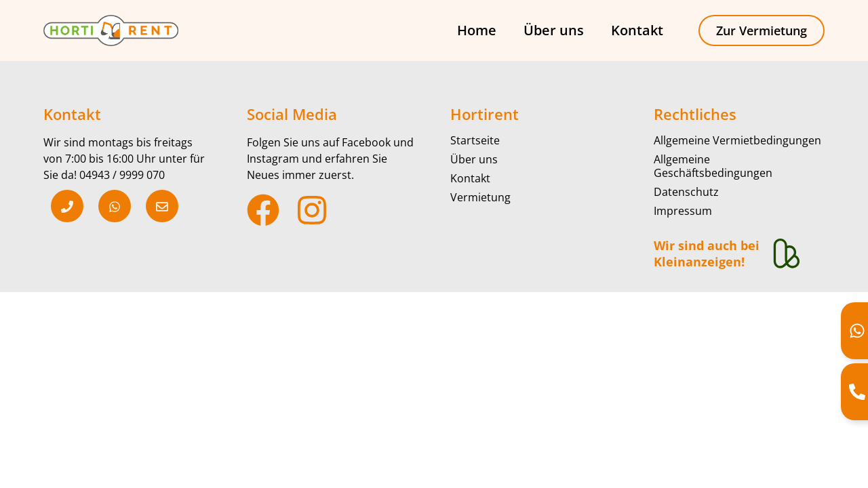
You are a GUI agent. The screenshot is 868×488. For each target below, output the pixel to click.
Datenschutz (686, 192)
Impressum (683, 211)
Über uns (554, 30)
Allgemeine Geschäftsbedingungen (713, 166)
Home (477, 30)
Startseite (475, 140)
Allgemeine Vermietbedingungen (737, 140)
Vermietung (480, 197)
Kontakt (637, 30)
